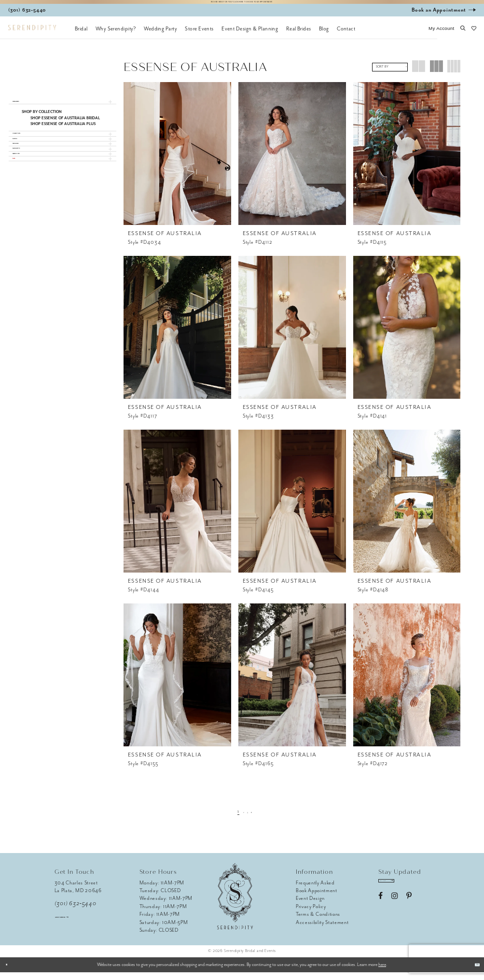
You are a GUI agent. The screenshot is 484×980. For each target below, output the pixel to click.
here (382, 972)
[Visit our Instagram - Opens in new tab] (394, 911)
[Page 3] (250, 819)
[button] (442, 36)
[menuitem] (81, 36)
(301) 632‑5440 (76, 911)
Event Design (310, 906)
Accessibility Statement (322, 930)
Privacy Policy (311, 914)
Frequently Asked (315, 890)
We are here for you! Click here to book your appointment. (242, 6)
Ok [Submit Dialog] (473, 972)
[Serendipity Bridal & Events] (32, 35)
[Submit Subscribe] (421, 893)
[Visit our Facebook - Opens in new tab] (380, 911)
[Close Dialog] (11, 972)
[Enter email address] (403, 893)
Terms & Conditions (318, 922)
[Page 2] (242, 819)
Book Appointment (317, 898)
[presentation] (177, 161)
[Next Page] (259, 819)
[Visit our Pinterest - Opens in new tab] (409, 911)
